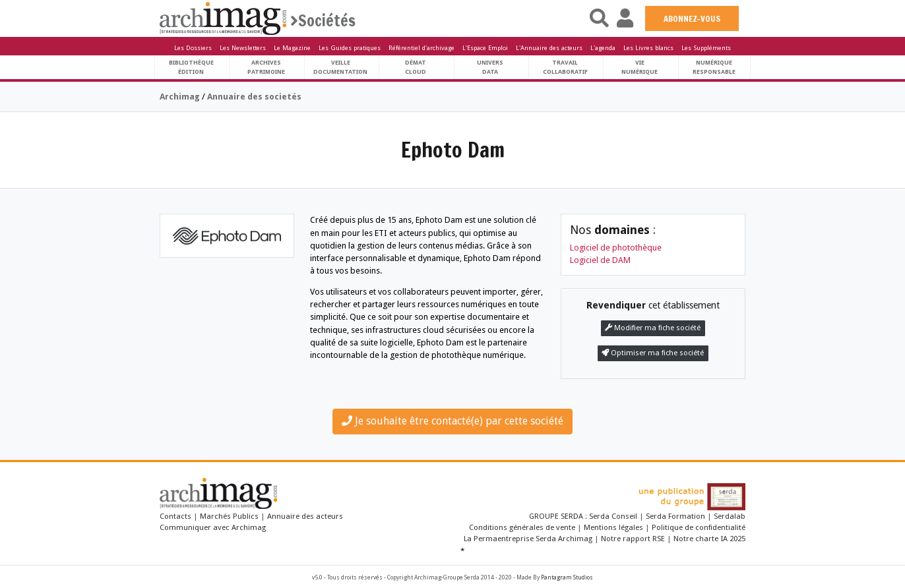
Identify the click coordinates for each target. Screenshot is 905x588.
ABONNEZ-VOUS (692, 18)
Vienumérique (640, 67)
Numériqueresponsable (714, 67)
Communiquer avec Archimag (213, 527)
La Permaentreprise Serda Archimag (528, 539)
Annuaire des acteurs (305, 516)
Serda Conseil (614, 516)
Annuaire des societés (254, 97)
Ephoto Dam (453, 150)
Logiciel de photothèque (616, 248)
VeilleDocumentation (340, 67)
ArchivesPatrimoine (266, 67)
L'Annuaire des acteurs (549, 48)
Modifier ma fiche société (653, 328)
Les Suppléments (706, 48)
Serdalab (730, 516)
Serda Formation (676, 516)
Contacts (175, 516)
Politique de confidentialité (699, 527)
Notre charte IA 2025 (709, 539)
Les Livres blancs (648, 48)
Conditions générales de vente (522, 527)
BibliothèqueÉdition (191, 67)
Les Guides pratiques (350, 48)
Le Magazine (292, 48)
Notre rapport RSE (633, 539)
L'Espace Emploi (485, 48)
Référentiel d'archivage (421, 48)
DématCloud (416, 67)
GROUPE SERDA (557, 516)
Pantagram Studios (567, 577)
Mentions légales (613, 527)
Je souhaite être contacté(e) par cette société (452, 421)
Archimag (180, 97)
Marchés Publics (229, 516)
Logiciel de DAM (600, 260)
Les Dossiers (193, 48)
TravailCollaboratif (565, 67)
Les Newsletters (243, 48)
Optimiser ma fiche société (653, 353)
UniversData (490, 67)
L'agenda (603, 48)
